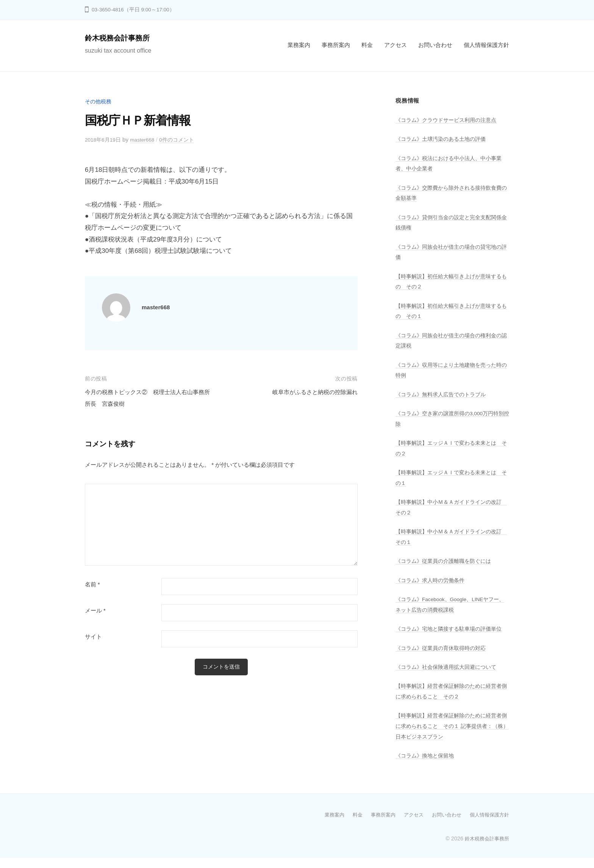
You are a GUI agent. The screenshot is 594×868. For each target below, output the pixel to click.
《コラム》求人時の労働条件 (432, 580)
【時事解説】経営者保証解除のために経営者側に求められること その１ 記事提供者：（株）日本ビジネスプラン (449, 736)
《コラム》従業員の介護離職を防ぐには (447, 561)
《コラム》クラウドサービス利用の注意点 (449, 120)
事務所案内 (336, 45)
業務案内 (299, 45)
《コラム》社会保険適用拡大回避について (449, 677)
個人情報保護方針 (486, 45)
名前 (92, 584)
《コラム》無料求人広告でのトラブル (444, 394)
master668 (147, 139)
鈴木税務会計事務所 (122, 38)
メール (95, 611)
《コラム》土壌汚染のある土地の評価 (444, 139)
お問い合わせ (435, 45)
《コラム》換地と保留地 (427, 766)
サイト (93, 637)
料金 (367, 45)
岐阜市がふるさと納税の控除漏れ (309, 392)
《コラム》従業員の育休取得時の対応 (444, 658)
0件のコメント (185, 139)
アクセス (395, 45)
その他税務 (99, 101)
